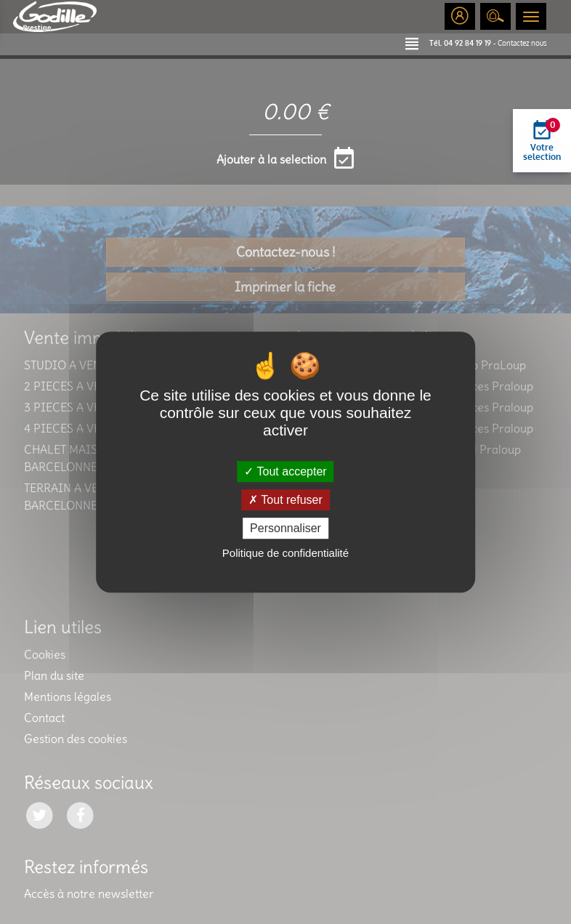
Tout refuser (285, 500)
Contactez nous (522, 43)
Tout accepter (285, 471)
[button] (417, 43)
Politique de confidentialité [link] (285, 553)
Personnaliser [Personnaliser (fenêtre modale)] (285, 528)
